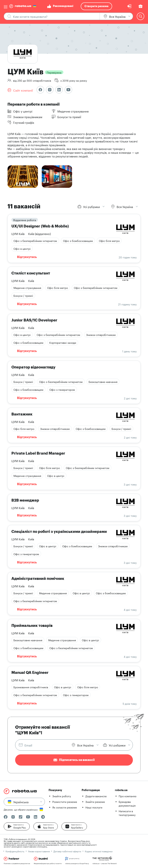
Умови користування (39, 851)
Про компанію (128, 796)
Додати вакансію (96, 796)
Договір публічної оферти (67, 851)
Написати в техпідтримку (127, 813)
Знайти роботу (62, 796)
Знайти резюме (95, 802)
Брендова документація (127, 803)
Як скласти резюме (65, 807)
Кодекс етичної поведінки (99, 851)
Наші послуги (94, 807)
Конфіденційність (15, 851)
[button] (17, 826)
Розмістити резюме (65, 802)
